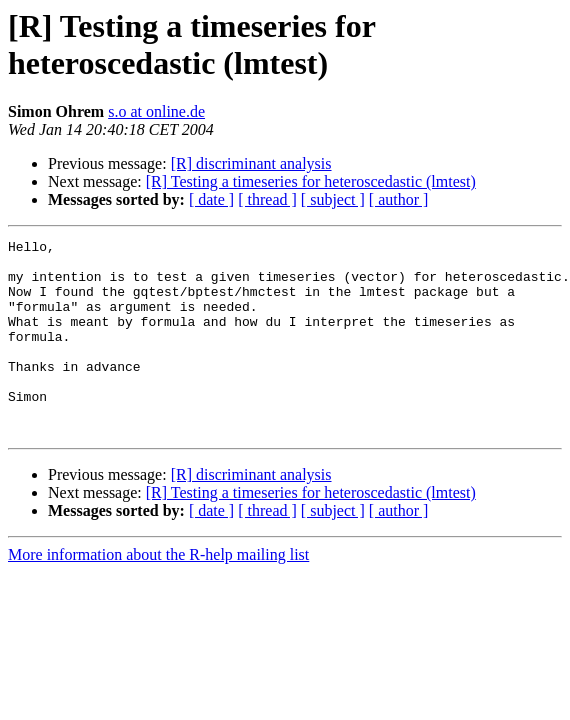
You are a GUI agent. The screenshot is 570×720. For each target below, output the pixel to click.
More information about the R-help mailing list (158, 593)
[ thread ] (267, 199)
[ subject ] (333, 199)
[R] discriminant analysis (251, 163)
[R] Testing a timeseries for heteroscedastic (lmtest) (311, 181)
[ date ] (211, 199)
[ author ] (399, 199)
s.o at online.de (156, 111)
